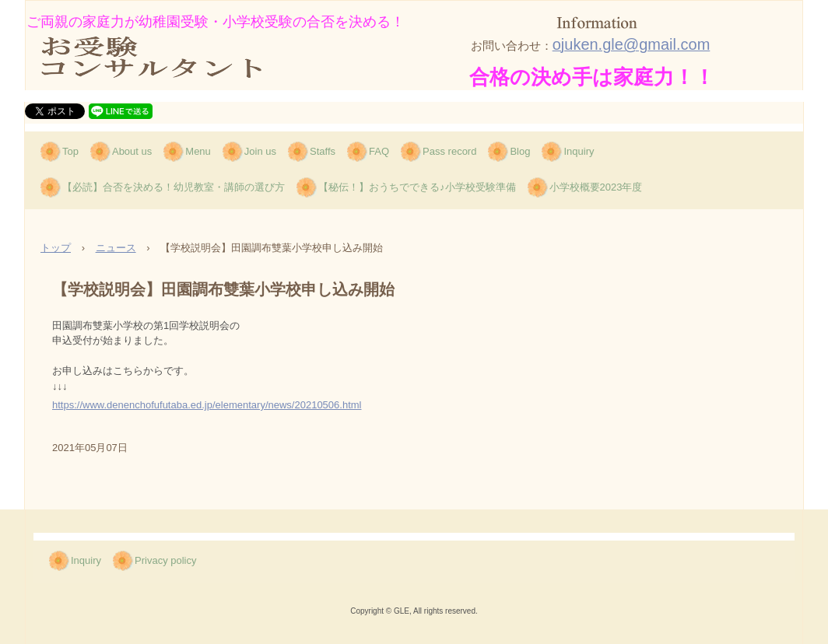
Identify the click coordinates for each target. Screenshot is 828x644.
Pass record (449, 151)
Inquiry (579, 151)
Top (70, 151)
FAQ (379, 151)
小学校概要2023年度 (596, 187)
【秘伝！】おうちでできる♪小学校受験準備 (417, 187)
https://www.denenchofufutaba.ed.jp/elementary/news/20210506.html (207, 405)
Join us (260, 151)
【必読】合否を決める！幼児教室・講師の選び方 (174, 187)
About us (132, 151)
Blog (520, 151)
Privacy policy (165, 560)
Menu (198, 151)
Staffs (323, 151)
